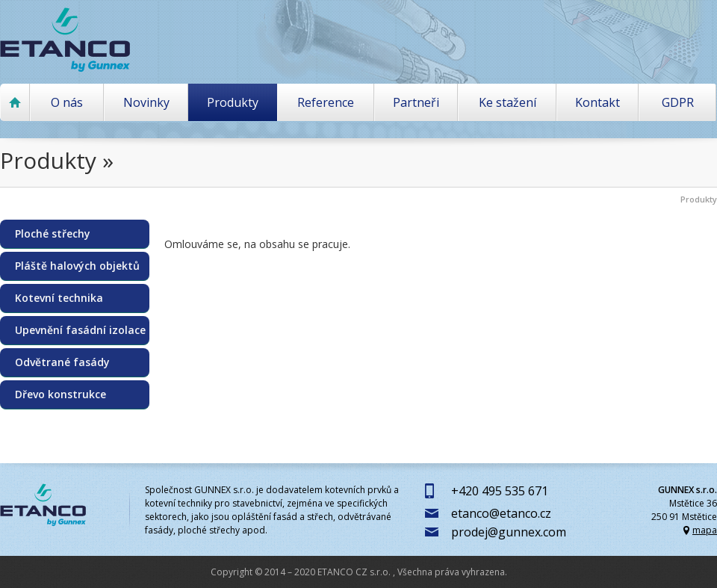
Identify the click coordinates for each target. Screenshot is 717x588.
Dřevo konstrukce (60, 394)
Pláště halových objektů (77, 266)
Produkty (233, 102)
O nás (67, 102)
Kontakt (597, 102)
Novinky (146, 102)
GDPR (678, 102)
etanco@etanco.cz (501, 513)
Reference (326, 102)
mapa (705, 530)
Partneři (416, 102)
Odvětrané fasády (62, 362)
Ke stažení (508, 102)
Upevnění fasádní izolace (80, 330)
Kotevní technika (59, 298)
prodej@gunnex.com (509, 532)
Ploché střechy (53, 234)
